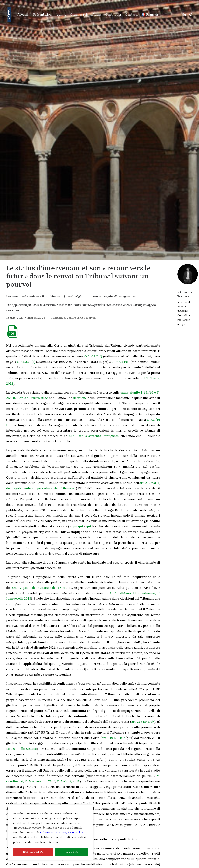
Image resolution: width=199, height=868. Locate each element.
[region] (51, 833)
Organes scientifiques (86, 14)
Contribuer (113, 14)
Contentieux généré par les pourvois (73, 99)
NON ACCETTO (33, 852)
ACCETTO (71, 852)
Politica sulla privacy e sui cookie (62, 833)
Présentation (42, 14)
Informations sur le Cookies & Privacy (162, 865)
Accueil (23, 14)
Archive (61, 14)
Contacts (132, 14)
